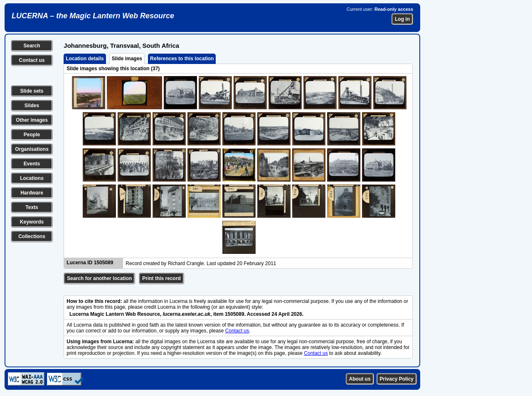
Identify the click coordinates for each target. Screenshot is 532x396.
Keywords (32, 222)
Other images (32, 120)
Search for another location (99, 278)
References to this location (182, 59)
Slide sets (32, 91)
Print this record (161, 278)
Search (32, 46)
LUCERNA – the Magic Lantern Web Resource (93, 16)
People (32, 135)
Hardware (32, 193)
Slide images (127, 59)
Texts (32, 207)
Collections (32, 236)
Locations (32, 178)
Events (32, 164)
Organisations (32, 149)
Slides (32, 106)
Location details (85, 59)
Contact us (32, 60)
